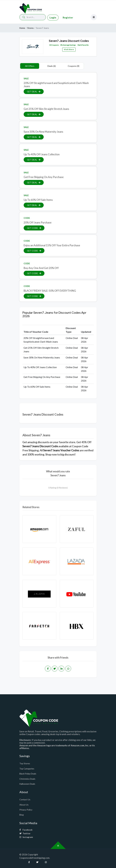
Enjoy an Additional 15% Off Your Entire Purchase (52, 245)
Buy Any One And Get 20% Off (41, 268)
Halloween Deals (27, 784)
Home (22, 28)
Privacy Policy (26, 810)
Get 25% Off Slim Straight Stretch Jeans (46, 109)
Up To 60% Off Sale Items (38, 200)
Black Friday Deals (28, 774)
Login (53, 17)
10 (50, 45)
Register (68, 17)
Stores (30, 28)
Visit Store (69, 49)
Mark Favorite (83, 45)
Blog (22, 815)
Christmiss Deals (27, 779)
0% (62, 45)
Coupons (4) (74, 66)
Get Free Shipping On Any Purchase (44, 177)
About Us (24, 805)
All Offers (30, 66)
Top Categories (27, 769)
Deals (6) (52, 66)
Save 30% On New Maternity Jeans (43, 132)
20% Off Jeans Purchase (38, 222)
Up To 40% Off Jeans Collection (42, 154)
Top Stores (25, 763)
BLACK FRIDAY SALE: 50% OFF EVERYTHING (50, 291)
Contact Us (25, 799)
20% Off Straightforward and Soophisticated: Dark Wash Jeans (56, 85)
